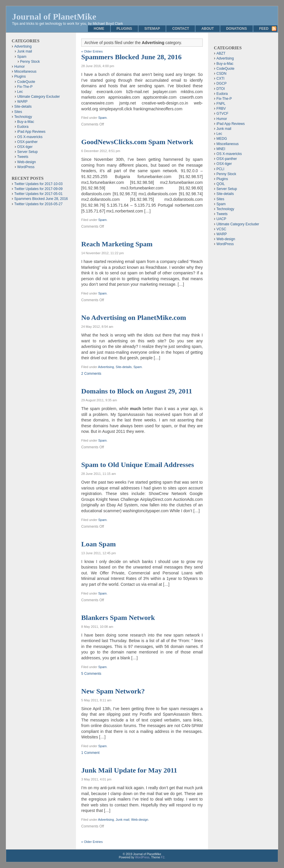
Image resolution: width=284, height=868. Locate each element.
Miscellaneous (25, 72)
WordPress (26, 167)
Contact (181, 29)
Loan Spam (98, 544)
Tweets (23, 157)
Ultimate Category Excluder (39, 97)
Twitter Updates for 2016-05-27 (38, 204)
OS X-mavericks (30, 137)
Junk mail (122, 820)
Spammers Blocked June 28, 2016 (131, 57)
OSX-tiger (25, 147)
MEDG (222, 139)
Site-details (124, 367)
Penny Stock (30, 62)
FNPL (221, 104)
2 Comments (91, 374)
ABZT (221, 53)
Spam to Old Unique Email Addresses (138, 465)
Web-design (140, 820)
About (208, 29)
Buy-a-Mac (26, 122)
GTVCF (222, 114)
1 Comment (90, 753)
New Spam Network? (113, 691)
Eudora (23, 127)
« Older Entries (92, 51)
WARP (22, 102)
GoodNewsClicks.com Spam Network (137, 142)
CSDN (221, 74)
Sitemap (152, 29)
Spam (102, 118)
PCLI (220, 169)
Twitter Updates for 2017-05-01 (38, 194)
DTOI (221, 89)
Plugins (124, 29)
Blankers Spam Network (118, 618)
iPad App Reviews (31, 132)
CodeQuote (26, 82)
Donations (237, 29)
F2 (163, 857)
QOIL (221, 184)
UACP (221, 219)
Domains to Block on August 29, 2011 (137, 391)
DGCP (222, 83)
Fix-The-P (25, 87)
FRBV (221, 109)
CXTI (220, 79)
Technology (23, 117)
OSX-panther (27, 142)
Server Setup (27, 152)
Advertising (106, 367)
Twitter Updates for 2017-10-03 (38, 184)
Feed (264, 29)
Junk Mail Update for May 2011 (129, 770)
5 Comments (91, 674)
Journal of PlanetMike (54, 16)
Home (99, 29)
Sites (18, 112)
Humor (20, 67)
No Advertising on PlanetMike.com (134, 318)
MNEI (221, 149)
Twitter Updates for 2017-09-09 (38, 189)
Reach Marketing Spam (117, 244)
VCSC (221, 229)
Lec (20, 92)
